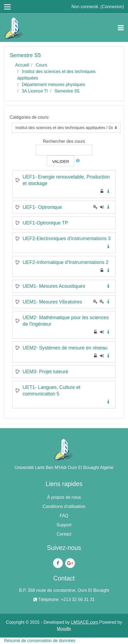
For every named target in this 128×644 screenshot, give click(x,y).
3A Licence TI (35, 91)
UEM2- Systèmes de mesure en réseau (65, 348)
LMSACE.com (84, 622)
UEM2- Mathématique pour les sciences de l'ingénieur (66, 321)
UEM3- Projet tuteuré (45, 372)
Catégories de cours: (30, 117)
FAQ (64, 516)
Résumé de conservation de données (40, 641)
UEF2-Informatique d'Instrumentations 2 (66, 262)
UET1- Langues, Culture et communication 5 (51, 391)
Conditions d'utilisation (64, 506)
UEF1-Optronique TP (45, 223)
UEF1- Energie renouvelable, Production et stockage (66, 180)
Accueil (22, 65)
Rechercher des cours (64, 141)
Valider (60, 161)
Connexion (112, 7)
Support (64, 525)
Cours (41, 65)
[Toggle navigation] (121, 28)
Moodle (64, 629)
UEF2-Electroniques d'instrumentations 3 (67, 239)
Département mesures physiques (53, 85)
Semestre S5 (67, 91)
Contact (64, 534)
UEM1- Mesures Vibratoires (52, 302)
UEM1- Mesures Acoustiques (54, 286)
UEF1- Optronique (42, 207)
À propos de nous (64, 497)
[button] (79, 161)
